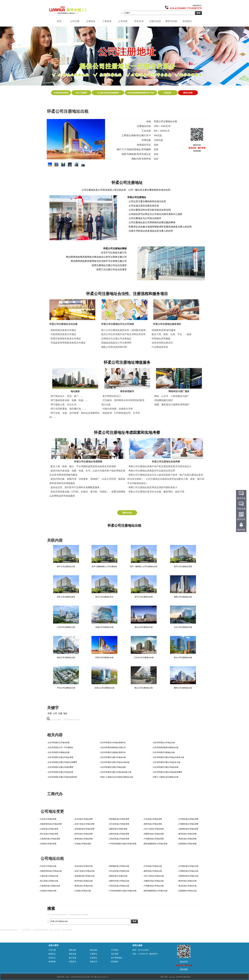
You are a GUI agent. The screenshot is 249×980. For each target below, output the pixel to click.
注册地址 (92, 21)
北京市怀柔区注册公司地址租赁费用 (168, 772)
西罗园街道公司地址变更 (119, 819)
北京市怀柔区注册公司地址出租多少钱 (168, 757)
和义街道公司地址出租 (49, 881)
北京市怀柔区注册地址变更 (59, 752)
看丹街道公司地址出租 (188, 881)
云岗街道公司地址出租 (49, 876)
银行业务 (73, 958)
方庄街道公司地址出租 (153, 866)
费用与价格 (172, 21)
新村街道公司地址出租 (153, 871)
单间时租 (52, 962)
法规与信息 (156, 21)
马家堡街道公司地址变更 (188, 829)
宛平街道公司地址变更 (84, 834)
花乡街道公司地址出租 (188, 886)
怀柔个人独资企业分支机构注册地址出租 (117, 777)
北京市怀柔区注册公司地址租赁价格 (62, 777)
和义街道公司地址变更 (49, 834)
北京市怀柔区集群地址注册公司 (113, 748)
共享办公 (52, 958)
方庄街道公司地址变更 (153, 819)
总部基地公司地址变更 (188, 844)
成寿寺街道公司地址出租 (119, 881)
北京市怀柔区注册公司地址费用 (61, 767)
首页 (59, 21)
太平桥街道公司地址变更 (188, 819)
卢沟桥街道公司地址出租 (154, 886)
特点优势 (115, 954)
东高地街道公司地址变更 (85, 829)
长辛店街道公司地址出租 (119, 871)
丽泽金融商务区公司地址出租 (156, 891)
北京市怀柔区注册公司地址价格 (166, 767)
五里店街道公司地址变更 (119, 839)
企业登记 (94, 958)
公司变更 (124, 21)
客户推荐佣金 (117, 958)
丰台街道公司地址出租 (84, 866)
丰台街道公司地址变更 (84, 819)
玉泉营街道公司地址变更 (50, 839)
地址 (65, 713)
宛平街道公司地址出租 (84, 881)
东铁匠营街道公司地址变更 (51, 824)
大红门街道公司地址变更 (154, 829)
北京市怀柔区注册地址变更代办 (113, 752)
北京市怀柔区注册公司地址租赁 (61, 772)
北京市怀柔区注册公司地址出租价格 (115, 762)
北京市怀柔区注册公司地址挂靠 (113, 767)
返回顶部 (241, 530)
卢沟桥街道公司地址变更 (154, 839)
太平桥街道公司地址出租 (188, 866)
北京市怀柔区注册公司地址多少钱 (167, 762)
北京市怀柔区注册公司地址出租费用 (62, 762)
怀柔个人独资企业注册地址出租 (166, 777)
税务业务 (73, 954)
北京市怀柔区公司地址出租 (164, 743)
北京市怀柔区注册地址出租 (164, 752)
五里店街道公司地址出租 (119, 886)
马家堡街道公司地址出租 (188, 876)
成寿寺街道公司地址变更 (119, 834)
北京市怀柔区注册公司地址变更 (61, 757)
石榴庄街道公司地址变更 (154, 834)
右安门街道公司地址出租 (85, 871)
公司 (55, 713)
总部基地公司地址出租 (188, 891)
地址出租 (94, 950)
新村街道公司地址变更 (153, 824)
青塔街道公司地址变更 (84, 839)
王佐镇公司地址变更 (83, 844)
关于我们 (115, 950)
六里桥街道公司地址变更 (188, 824)
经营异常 (73, 962)
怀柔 (50, 713)
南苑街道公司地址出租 (118, 876)
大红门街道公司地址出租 (154, 876)
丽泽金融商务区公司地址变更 (156, 844)
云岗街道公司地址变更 (49, 829)
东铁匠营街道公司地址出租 (51, 871)
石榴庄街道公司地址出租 (154, 881)
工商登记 (94, 954)
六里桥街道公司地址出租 (188, 871)
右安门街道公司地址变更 (85, 824)
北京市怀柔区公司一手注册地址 (61, 748)
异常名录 (140, 21)
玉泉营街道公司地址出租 (50, 886)
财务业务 (73, 950)
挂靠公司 (94, 962)
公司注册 (76, 21)
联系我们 (188, 21)
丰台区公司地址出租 (48, 866)
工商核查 (108, 21)
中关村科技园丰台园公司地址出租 (123, 891)
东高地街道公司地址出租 (85, 876)
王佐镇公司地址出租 (83, 891)
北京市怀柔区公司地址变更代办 (113, 743)
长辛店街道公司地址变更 (119, 824)
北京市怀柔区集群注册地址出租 (166, 748)
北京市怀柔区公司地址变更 (59, 743)
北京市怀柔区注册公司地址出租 (113, 757)
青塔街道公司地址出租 (84, 886)
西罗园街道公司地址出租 (119, 866)
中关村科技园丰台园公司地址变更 (123, 844)
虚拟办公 (52, 954)
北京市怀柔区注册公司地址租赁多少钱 (116, 772)
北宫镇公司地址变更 (48, 844)
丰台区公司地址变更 (48, 819)
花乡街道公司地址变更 (188, 839)
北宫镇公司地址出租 (48, 891)
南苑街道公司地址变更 (118, 829)
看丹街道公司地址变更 (188, 834)
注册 (60, 713)
